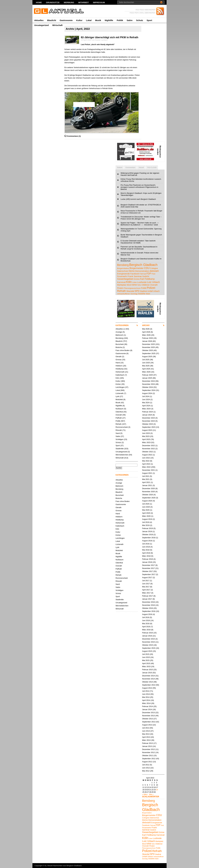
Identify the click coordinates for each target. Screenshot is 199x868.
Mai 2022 (146, 461)
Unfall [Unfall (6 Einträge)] (150, 291)
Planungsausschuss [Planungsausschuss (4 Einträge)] (132, 288)
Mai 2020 (146, 510)
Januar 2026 (147, 341)
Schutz (140, 20)
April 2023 (146, 439)
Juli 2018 (146, 544)
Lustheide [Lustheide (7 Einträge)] (142, 282)
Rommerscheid (122, 427)
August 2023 (147, 430)
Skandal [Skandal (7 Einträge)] (130, 291)
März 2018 (146, 556)
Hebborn (119, 366)
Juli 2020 (146, 504)
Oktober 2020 (148, 495)
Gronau (119, 360)
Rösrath (119, 430)
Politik (120, 20)
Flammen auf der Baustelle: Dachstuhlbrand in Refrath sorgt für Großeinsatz (139, 248)
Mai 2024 (146, 403)
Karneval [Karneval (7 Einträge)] (121, 282)
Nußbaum (119, 409)
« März (145, 794)
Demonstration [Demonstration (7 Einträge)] (142, 271)
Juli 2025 (146, 360)
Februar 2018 (148, 559)
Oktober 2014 (148, 682)
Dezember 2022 (148, 446)
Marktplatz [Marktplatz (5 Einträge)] (122, 285)
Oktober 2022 (148, 452)
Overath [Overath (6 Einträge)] (154, 285)
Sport (149, 20)
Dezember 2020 (148, 488)
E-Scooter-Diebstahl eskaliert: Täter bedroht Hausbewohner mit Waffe (138, 242)
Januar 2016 (147, 636)
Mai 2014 (146, 697)
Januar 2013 (147, 746)
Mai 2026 (146, 329)
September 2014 (149, 685)
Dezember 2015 (148, 639)
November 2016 (148, 605)
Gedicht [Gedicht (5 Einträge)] (146, 276)
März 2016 (146, 630)
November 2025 (148, 347)
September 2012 (149, 759)
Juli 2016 (146, 617)
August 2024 (147, 393)
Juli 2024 (146, 396)
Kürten (118, 384)
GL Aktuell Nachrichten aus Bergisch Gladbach (63, 866)
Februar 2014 (148, 706)
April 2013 (146, 737)
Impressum (99, 3)
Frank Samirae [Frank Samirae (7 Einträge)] (135, 276)
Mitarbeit (83, 3)
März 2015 (146, 666)
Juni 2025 (146, 363)
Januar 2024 (147, 415)
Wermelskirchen (122, 455)
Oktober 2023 (148, 424)
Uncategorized (41, 25)
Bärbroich (119, 335)
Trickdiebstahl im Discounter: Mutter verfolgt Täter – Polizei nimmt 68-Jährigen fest (141, 218)
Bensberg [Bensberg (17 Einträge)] (123, 265)
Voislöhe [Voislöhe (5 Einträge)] (142, 294)
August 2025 (147, 357)
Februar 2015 (148, 670)
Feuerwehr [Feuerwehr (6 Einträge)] (122, 276)
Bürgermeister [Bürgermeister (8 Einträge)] (137, 268)
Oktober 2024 (148, 387)
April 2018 (146, 553)
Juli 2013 (146, 728)
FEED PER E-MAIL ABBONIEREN (143, 13)
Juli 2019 (146, 522)
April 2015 (146, 663)
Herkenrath (120, 372)
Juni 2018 (146, 547)
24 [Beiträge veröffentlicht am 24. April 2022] (157, 790)
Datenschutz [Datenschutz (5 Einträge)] (123, 271)
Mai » (151, 794)
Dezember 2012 (148, 749)
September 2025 (149, 353)
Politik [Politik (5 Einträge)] (144, 288)
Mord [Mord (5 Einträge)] (129, 285)
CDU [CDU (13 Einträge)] (147, 268)
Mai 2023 (146, 436)
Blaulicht (52, 20)
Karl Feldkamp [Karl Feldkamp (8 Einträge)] (147, 279)
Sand (118, 433)
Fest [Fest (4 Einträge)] (153, 274)
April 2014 (146, 700)
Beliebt (120, 167)
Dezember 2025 (148, 344)
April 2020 (146, 513)
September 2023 (149, 427)
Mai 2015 (146, 660)
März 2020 (146, 516)
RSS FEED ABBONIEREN (146, 10)
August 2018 (147, 541)
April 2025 (146, 369)
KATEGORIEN (122, 325)
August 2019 (147, 519)
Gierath (119, 357)
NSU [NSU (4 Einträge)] (139, 285)
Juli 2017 (146, 581)
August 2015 (147, 651)
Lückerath (119, 393)
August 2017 (147, 577)
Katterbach (120, 375)
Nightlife (109, 20)
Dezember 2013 (148, 713)
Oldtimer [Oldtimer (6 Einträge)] (146, 285)
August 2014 (147, 688)
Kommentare (130, 167)
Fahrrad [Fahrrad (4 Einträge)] (143, 274)
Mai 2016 (146, 624)
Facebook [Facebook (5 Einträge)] (135, 274)
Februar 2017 (148, 596)
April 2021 (146, 482)
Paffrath (119, 418)
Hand (118, 363)
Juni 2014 (146, 694)
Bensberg (119, 338)
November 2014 (148, 679)
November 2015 (148, 642)
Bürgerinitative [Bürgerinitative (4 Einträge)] (123, 268)
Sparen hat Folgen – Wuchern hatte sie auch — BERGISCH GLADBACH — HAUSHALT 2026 (140, 224)
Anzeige (119, 332)
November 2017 (148, 568)
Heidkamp (120, 369)
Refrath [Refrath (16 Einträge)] (121, 291)
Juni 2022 (146, 458)
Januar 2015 (147, 673)
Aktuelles (39, 20)
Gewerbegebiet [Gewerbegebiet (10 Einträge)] (125, 279)
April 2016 (146, 627)
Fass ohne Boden (123, 350)
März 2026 (146, 335)
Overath (119, 415)
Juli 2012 (146, 765)
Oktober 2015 (148, 645)
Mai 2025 (146, 366)
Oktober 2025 (148, 350)
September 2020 (149, 498)
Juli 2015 (146, 654)
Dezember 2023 (148, 418)
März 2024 (146, 409)
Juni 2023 (146, 433)
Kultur (79, 20)
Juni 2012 (146, 768)
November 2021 (148, 470)
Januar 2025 (147, 378)
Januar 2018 (147, 562)
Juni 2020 (146, 507)
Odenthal (119, 412)
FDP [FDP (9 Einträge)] (149, 274)
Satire (130, 20)
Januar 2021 (147, 485)
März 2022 (146, 467)
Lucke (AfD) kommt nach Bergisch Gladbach (138, 199)
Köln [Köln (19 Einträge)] (129, 282)
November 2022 (148, 449)
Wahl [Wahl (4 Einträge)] (148, 294)
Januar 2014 (147, 709)
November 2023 (148, 421)
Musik (98, 20)
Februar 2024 (148, 412)
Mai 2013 (146, 734)
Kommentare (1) (74, 136)
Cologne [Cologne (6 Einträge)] (154, 268)
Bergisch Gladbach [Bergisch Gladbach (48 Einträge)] (143, 265)
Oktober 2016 (148, 608)
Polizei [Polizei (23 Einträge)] (151, 288)
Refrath (119, 424)
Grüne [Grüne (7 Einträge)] (137, 279)
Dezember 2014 (148, 676)
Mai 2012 (146, 771)
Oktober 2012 (148, 755)
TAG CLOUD (152, 167)
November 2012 (148, 752)
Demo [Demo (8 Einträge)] (132, 271)
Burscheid (120, 344)
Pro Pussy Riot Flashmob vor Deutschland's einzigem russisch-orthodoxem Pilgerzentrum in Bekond (139, 187)
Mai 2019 (146, 525)
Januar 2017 (147, 599)
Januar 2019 (147, 531)
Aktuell (141, 167)
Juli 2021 (146, 476)
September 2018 (149, 538)
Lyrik (117, 396)
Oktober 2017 (148, 571)
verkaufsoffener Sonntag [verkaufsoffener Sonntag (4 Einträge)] (127, 294)
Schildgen (119, 439)
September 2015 (149, 648)
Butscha (119, 347)
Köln (117, 378)
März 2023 (146, 442)
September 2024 (149, 390)
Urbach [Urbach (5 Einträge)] (156, 291)
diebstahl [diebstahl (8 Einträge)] (154, 271)
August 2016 (147, 614)
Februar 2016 (148, 633)
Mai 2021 (146, 479)
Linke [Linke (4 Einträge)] (134, 282)
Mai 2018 (146, 550)
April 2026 (146, 332)
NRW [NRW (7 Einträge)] (134, 285)
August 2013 (147, 725)
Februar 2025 (148, 375)
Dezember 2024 (148, 381)
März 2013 (146, 740)
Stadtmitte (120, 449)
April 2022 (146, 464)
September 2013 (149, 722)
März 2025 (146, 372)
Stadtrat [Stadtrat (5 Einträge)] (143, 291)
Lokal (89, 20)
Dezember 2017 (148, 565)
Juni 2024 (146, 399)
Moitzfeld (119, 399)
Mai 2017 (146, 587)
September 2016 (149, 611)
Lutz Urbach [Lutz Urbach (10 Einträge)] (153, 282)
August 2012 (147, 762)
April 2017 (146, 590)
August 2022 (147, 455)
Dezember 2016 (148, 602)
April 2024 (146, 406)
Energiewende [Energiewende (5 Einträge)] (123, 274)
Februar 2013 (148, 743)
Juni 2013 (146, 731)
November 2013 (148, 716)
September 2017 (149, 574)
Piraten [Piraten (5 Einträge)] (120, 288)
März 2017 (146, 593)
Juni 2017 (146, 584)
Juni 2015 (146, 657)
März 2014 (146, 703)
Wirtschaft (57, 25)
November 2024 (148, 384)
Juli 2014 (146, 691)
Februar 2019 (148, 528)
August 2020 (147, 501)
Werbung (69, 3)
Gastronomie (66, 20)
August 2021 (147, 473)
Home (39, 3)
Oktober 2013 (148, 719)
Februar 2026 (148, 338)
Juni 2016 (146, 620)
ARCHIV (146, 325)
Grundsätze (53, 3)
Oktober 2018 (148, 535)
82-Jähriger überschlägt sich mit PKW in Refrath (110, 37)
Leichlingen (120, 387)
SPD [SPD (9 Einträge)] (137, 291)
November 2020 (148, 492)
